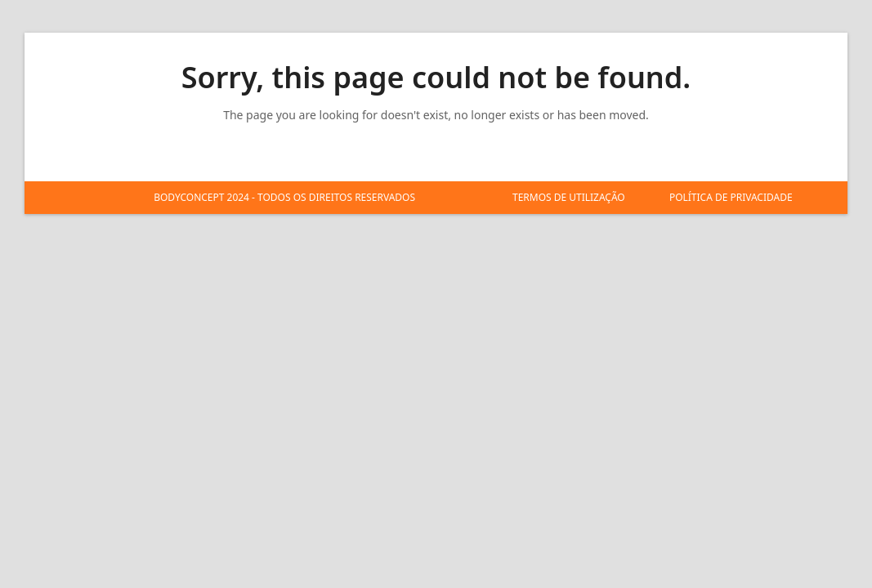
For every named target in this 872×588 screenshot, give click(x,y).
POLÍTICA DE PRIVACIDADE (731, 197)
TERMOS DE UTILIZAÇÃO (569, 197)
